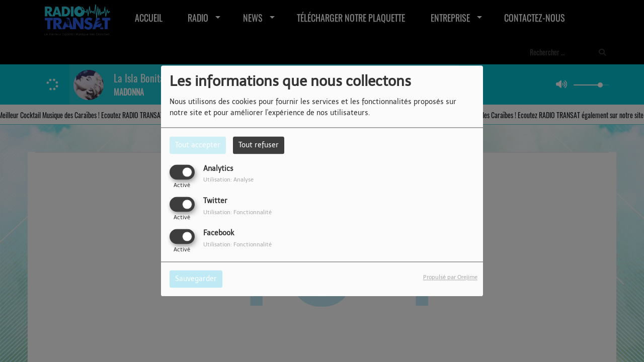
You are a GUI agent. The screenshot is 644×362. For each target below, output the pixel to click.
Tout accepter (198, 145)
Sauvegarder (196, 279)
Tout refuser (259, 145)
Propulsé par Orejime (450, 278)
